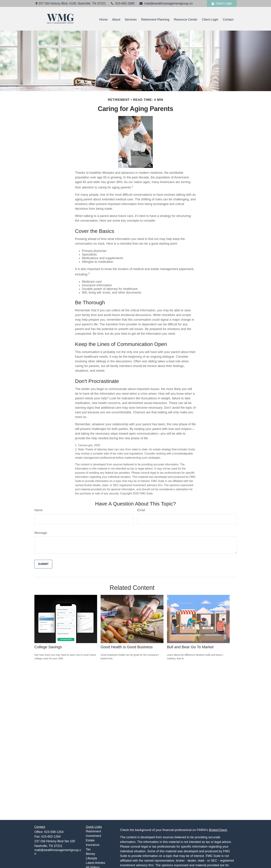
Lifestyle (92, 858)
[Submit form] (43, 564)
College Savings (48, 647)
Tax (88, 849)
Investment (94, 836)
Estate (90, 840)
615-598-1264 (54, 832)
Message (41, 533)
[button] (104, 20)
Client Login (222, 3)
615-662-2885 (122, 3)
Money (91, 854)
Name (39, 510)
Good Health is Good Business (127, 647)
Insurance (93, 845)
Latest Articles (96, 863)
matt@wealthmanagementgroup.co (166, 3)
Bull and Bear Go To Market (190, 647)
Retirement (94, 831)
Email (141, 510)
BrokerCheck (218, 830)
